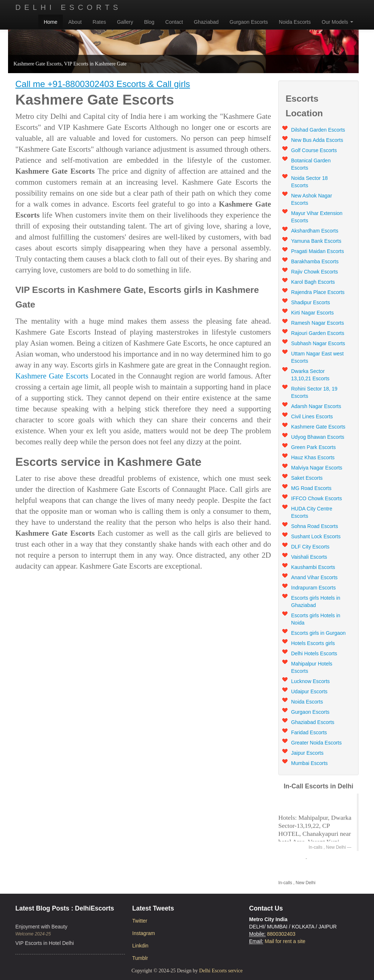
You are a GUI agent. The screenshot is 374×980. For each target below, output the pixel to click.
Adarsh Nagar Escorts (316, 406)
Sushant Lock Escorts (316, 536)
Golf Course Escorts (314, 150)
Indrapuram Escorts (313, 588)
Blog (149, 22)
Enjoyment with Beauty (41, 927)
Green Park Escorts (313, 447)
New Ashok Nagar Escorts (312, 199)
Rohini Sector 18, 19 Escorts (314, 392)
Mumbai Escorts (309, 763)
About (75, 22)
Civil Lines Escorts (312, 416)
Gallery (125, 22)
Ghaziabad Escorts (313, 722)
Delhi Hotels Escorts (314, 653)
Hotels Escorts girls (313, 643)
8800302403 (281, 934)
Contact (174, 22)
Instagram (144, 933)
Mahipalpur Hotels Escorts (312, 667)
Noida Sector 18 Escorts (309, 182)
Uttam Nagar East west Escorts (317, 357)
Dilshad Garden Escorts (318, 130)
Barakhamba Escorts (315, 261)
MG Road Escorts (311, 488)
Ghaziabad (206, 22)
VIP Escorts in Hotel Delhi (45, 943)
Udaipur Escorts (309, 691)
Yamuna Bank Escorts (316, 241)
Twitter (140, 921)
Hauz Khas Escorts (313, 457)
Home (51, 22)
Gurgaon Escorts (249, 22)
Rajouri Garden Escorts (318, 333)
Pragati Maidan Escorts (318, 251)
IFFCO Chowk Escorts (316, 498)
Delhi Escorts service (221, 971)
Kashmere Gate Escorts (52, 376)
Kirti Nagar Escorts (312, 313)
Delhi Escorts (68, 7)
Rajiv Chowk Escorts (314, 272)
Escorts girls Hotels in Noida (316, 619)
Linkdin (140, 946)
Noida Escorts (295, 22)
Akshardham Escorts (315, 231)
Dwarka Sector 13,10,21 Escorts (310, 375)
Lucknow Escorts (310, 681)
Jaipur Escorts (307, 753)
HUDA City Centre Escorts (312, 512)
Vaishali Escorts (309, 557)
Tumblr (140, 958)
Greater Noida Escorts (316, 743)
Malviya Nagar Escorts (317, 468)
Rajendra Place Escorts (318, 292)
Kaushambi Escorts (313, 567)
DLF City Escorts (310, 547)
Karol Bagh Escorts (313, 282)
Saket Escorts (307, 478)
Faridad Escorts (309, 732)
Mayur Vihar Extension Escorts (317, 217)
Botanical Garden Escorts (311, 164)
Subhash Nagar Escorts (318, 343)
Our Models (337, 22)
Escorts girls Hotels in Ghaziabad (316, 602)
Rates (100, 22)
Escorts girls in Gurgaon (318, 633)
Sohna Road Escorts (314, 526)
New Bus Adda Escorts (317, 140)
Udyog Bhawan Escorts (318, 437)
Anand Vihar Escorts (314, 577)
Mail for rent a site (285, 941)
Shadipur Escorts (311, 302)
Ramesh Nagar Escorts (318, 323)
